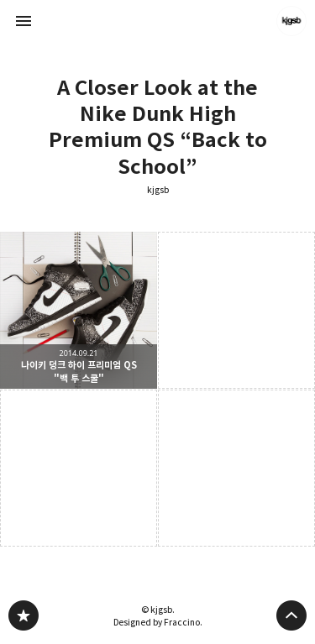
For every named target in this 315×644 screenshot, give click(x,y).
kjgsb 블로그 (24, 615)
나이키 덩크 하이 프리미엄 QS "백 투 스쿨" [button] (79, 310)
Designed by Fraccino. (158, 622)
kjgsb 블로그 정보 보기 (291, 21)
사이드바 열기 (24, 21)
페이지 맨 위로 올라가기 (291, 615)
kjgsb (158, 190)
